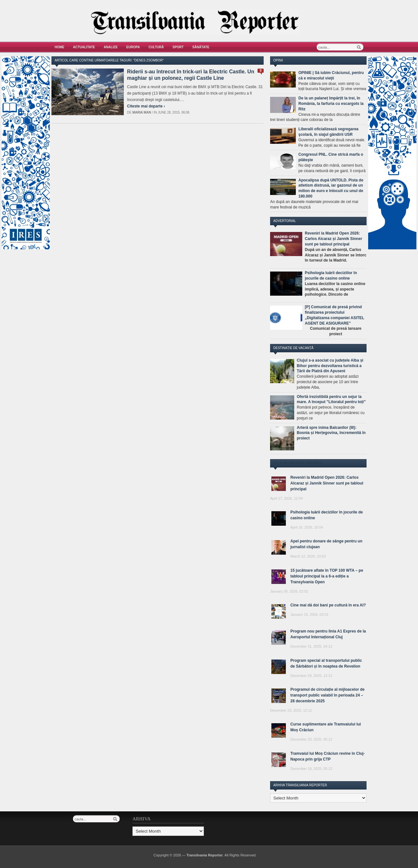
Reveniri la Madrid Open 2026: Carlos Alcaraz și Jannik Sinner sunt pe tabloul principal (333, 239)
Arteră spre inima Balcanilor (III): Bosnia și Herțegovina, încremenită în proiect (331, 433)
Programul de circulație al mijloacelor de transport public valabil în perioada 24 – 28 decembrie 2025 (327, 695)
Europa (133, 47)
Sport (178, 47)
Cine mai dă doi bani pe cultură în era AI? (328, 605)
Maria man (142, 112)
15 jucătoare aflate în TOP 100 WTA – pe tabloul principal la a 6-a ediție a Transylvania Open (327, 576)
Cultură (156, 47)
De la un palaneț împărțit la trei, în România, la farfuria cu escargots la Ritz (331, 104)
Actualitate (84, 47)
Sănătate (201, 47)
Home (59, 47)
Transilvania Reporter (205, 855)
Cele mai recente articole (298, 463)
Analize (111, 47)
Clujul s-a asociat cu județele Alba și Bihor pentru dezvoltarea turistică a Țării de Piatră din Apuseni (330, 366)
